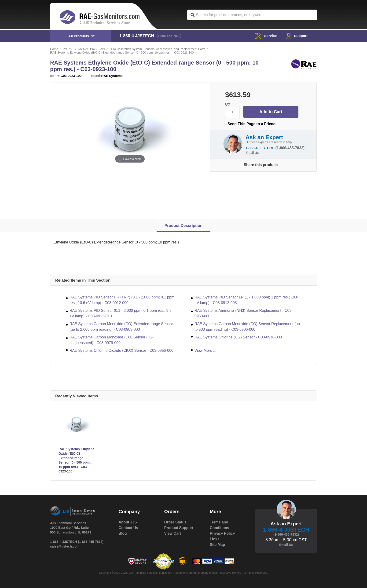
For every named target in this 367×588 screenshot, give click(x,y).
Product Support (179, 528)
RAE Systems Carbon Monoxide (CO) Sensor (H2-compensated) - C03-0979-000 (112, 340)
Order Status (175, 522)
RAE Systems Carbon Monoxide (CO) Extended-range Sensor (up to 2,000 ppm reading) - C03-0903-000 (121, 327)
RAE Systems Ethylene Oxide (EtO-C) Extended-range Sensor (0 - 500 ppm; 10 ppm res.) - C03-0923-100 (76, 460)
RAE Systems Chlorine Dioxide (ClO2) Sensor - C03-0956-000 (121, 350)
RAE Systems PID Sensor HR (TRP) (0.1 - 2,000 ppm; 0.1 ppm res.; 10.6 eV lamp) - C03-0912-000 (122, 300)
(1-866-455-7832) (170, 36)
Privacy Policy (222, 533)
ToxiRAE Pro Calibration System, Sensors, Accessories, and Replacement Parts (153, 49)
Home (54, 49)
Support (296, 36)
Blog (123, 533)
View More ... (205, 350)
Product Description (183, 226)
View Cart (173, 533)
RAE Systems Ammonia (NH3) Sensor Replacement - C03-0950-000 (244, 313)
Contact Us (128, 528)
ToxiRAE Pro (87, 49)
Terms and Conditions (220, 525)
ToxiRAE (68, 49)
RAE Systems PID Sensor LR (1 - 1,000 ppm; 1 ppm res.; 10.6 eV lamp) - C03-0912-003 (246, 300)
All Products (79, 36)
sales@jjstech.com (65, 546)
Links (215, 539)
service (265, 36)
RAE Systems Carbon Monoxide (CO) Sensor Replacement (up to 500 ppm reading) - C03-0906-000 (247, 327)
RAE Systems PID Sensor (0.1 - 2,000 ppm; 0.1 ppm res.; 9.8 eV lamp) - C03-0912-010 (121, 313)
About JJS (128, 522)
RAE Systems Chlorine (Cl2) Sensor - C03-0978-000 (238, 337)
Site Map (217, 545)
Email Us (252, 152)
